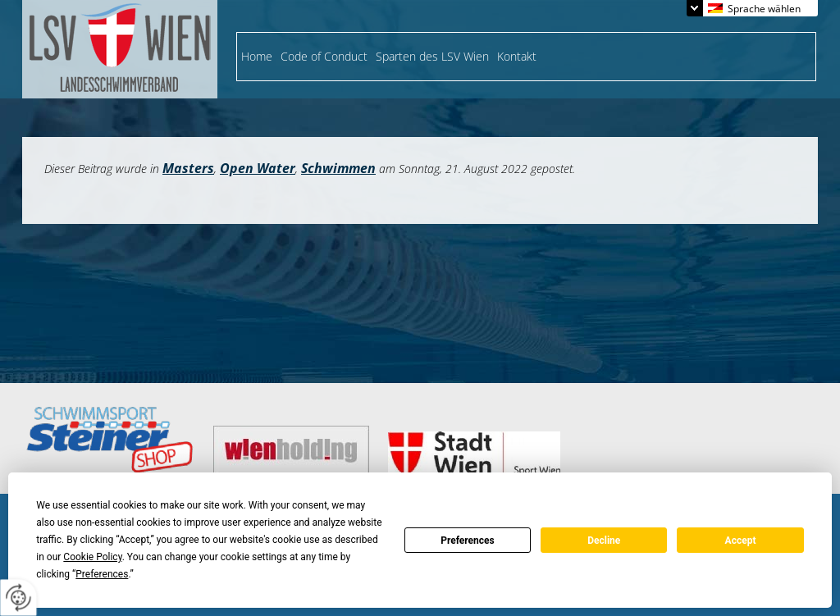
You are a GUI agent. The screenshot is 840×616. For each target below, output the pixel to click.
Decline (604, 541)
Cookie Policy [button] (92, 557)
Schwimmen (338, 168)
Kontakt (517, 56)
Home (257, 56)
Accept (741, 541)
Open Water (258, 168)
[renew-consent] (18, 598)
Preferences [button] (102, 574)
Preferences (468, 541)
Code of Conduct (324, 56)
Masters (188, 168)
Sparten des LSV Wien (432, 56)
